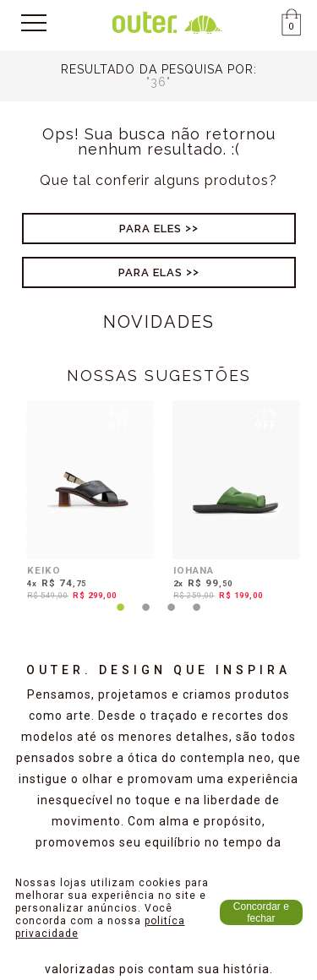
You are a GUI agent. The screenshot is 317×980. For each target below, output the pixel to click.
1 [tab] (121, 618)
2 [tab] (146, 618)
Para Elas (150, 272)
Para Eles (150, 229)
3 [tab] (172, 618)
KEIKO (44, 570)
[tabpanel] (86, 504)
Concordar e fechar (261, 912)
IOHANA (194, 570)
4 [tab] (197, 618)
